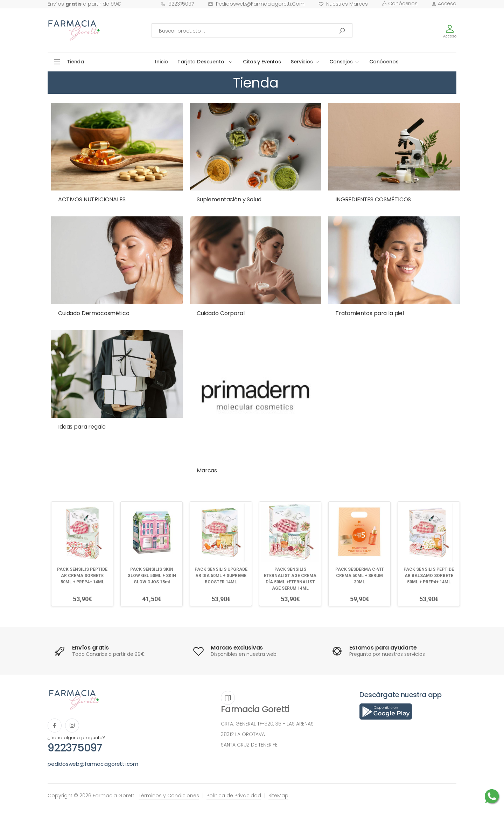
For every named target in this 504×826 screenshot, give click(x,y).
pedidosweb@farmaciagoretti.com (256, 4)
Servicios (302, 62)
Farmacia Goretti (255, 709)
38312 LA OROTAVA (243, 734)
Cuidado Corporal (220, 313)
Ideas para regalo (82, 427)
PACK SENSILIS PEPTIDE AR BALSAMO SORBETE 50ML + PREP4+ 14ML (429, 576)
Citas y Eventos (262, 62)
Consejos (341, 62)
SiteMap (278, 796)
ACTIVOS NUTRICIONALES (92, 199)
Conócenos (400, 4)
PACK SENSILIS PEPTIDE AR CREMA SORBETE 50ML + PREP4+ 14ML (82, 576)
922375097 (177, 4)
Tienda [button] (75, 62)
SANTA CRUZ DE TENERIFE (249, 745)
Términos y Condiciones (169, 796)
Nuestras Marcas (343, 4)
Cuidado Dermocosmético (94, 313)
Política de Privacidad (234, 796)
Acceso (444, 4)
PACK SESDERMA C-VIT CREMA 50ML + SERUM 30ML (360, 576)
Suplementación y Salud (229, 199)
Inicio (162, 62)
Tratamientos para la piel (370, 313)
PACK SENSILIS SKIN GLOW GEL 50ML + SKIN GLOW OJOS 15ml (152, 576)
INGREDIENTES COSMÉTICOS (373, 199)
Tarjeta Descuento (201, 62)
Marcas (207, 470)
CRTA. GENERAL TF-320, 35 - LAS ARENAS (267, 724)
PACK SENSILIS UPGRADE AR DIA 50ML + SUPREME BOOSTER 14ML (221, 576)
